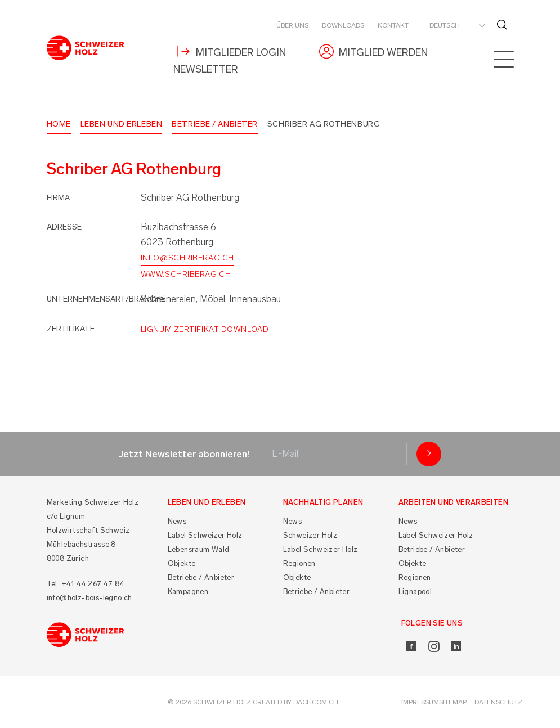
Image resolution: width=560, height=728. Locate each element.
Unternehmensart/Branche (106, 299)
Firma (58, 198)
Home (59, 124)
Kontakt (393, 25)
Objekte (182, 563)
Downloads (343, 25)
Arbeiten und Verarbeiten (454, 502)
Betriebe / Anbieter (215, 124)
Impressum (420, 702)
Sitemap (453, 702)
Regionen (299, 563)
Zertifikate (71, 329)
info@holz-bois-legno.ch (89, 598)
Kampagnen (188, 592)
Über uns (292, 25)
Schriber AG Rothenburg (324, 124)
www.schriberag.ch (186, 274)
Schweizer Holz (310, 535)
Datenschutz (498, 702)
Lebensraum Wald (199, 549)
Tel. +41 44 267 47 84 (86, 584)
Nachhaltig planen (323, 502)
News (177, 521)
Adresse (64, 227)
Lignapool (415, 592)
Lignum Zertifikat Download (205, 329)
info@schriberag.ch (187, 258)
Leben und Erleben (122, 124)
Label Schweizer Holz (205, 535)
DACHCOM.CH (316, 702)
